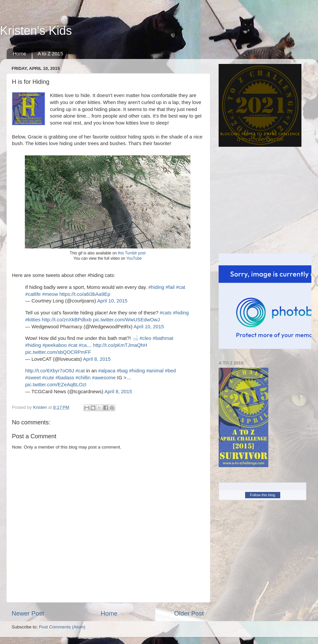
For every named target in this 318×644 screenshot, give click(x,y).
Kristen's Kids (36, 31)
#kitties (33, 320)
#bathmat (163, 338)
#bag (122, 371)
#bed (170, 371)
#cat (181, 287)
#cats (165, 313)
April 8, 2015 (97, 359)
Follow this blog (263, 495)
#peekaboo (54, 345)
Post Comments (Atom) (62, 627)
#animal (155, 371)
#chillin (83, 378)
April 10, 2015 (112, 301)
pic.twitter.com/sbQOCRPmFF (58, 352)
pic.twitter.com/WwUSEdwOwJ (127, 320)
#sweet (33, 378)
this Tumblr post (132, 253)
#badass (65, 378)
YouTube (134, 258)
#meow (50, 294)
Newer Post (28, 613)
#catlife (33, 294)
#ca (83, 345)
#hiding (156, 287)
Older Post (189, 613)
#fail (170, 287)
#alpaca (107, 371)
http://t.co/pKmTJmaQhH (120, 345)
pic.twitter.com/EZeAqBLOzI (56, 385)
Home (20, 54)
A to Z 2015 (51, 54)
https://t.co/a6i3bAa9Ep (85, 294)
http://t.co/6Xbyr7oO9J (50, 371)
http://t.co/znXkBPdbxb (67, 320)
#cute (48, 378)
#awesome (104, 378)
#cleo (145, 338)
